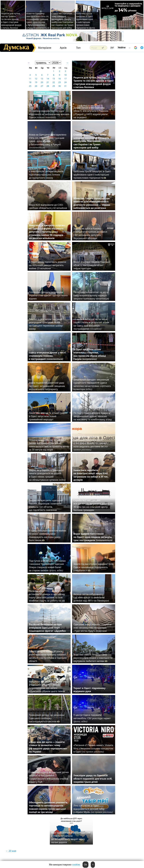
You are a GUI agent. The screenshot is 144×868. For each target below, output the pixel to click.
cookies (76, 865)
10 (65, 75)
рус (112, 47)
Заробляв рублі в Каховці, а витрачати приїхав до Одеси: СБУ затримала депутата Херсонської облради (91, 233)
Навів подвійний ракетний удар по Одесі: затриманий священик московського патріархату (47, 386)
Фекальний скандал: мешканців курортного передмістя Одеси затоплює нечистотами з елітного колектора (92, 384)
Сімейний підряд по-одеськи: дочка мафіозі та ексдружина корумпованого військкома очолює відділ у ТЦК (49, 777)
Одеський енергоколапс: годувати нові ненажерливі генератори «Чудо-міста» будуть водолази (92, 628)
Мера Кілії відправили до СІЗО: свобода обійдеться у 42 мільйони (48, 206)
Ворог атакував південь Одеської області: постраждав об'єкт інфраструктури (92, 265)
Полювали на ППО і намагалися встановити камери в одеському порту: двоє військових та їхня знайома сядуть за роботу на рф (47, 596)
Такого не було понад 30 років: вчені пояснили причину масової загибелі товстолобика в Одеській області (48, 656)
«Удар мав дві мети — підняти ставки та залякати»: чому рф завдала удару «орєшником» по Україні (48, 747)
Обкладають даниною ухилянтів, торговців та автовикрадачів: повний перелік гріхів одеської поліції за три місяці (49, 807)
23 (59, 82)
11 (30, 79)
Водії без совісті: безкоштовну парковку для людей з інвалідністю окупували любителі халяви (93, 658)
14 (48, 79)
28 (48, 86)
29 (54, 86)
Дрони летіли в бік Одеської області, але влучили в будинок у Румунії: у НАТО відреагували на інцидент (91, 113)
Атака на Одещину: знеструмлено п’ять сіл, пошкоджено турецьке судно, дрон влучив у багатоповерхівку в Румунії (48, 141)
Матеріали (45, 48)
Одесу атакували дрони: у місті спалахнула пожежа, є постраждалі (47, 356)
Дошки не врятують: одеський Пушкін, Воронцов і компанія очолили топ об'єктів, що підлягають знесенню (46, 505)
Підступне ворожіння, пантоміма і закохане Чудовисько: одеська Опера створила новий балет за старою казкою (47, 566)
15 (54, 79)
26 (36, 86)
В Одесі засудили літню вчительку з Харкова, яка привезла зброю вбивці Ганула (90, 354)
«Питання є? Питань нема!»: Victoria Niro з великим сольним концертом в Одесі (93, 748)
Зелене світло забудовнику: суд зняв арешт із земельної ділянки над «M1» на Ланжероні (91, 597)
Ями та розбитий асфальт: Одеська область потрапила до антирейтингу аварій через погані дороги (71, 837)
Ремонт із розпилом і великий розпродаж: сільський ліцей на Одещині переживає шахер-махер (46, 324)
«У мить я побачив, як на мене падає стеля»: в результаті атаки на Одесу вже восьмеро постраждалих (91, 324)
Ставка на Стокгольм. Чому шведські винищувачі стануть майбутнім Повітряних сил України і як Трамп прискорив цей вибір (62, 21)
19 (36, 82)
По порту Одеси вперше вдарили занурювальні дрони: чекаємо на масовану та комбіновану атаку (93, 416)
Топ (78, 48)
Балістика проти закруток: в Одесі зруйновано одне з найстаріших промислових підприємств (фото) (86, 21)
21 (48, 82)
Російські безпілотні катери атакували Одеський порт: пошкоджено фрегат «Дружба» (48, 628)
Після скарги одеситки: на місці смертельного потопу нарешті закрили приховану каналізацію (91, 295)
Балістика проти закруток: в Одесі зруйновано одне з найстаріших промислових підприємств (92, 175)
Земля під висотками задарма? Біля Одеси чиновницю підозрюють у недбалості (93, 567)
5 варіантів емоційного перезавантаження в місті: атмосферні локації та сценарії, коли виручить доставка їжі (91, 443)
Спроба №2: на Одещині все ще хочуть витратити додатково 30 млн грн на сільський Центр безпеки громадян (93, 505)
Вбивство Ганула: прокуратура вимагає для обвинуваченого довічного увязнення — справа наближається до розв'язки (92, 203)
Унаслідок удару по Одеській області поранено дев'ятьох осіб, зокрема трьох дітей (93, 779)
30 (59, 86)
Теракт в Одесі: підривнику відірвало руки (90, 690)
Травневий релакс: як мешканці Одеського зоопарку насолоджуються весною (47, 718)
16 (59, 79)
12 (36, 79)
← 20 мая (11, 851)
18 (30, 82)
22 (54, 82)
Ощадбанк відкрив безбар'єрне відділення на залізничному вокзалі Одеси (49, 114)
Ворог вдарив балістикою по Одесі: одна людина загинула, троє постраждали (93, 537)
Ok (85, 865)
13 (42, 79)
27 (42, 86)
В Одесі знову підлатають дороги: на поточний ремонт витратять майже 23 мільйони (48, 265)
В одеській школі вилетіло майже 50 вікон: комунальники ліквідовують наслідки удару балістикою (48, 535)
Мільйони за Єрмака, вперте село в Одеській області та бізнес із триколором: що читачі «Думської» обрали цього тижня (48, 686)
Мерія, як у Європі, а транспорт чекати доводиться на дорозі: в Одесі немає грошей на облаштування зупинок (47, 475)
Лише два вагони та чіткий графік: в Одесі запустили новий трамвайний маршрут (48, 416)
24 (65, 82)
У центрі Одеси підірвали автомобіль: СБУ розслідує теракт (92, 718)
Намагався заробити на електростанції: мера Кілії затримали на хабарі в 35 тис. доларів (91, 475)
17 (65, 79)
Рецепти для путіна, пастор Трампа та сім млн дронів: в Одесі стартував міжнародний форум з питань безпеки (11, 21)
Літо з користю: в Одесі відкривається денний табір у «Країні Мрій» (93, 809)
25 (30, 86)
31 (65, 86)
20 (42, 82)
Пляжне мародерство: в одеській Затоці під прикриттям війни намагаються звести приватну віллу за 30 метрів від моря (49, 445)
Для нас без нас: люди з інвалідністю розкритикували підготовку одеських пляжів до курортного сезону (46, 173)
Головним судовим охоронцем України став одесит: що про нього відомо (48, 295)
